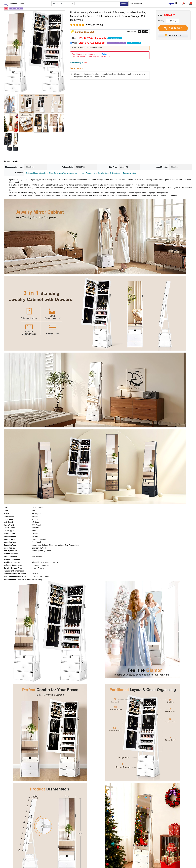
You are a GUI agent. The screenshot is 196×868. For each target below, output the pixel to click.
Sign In (171, 4)
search (124, 4)
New (97, 38)
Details (105, 54)
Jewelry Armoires (130, 173)
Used (106, 43)
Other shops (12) (79, 63)
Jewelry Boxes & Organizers (109, 173)
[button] (191, 3)
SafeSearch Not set (136, 4)
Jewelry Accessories (87, 173)
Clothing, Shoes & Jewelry (36, 173)
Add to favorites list (173, 35)
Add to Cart (173, 28)
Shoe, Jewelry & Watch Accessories (63, 173)
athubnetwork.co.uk (17, 4)
